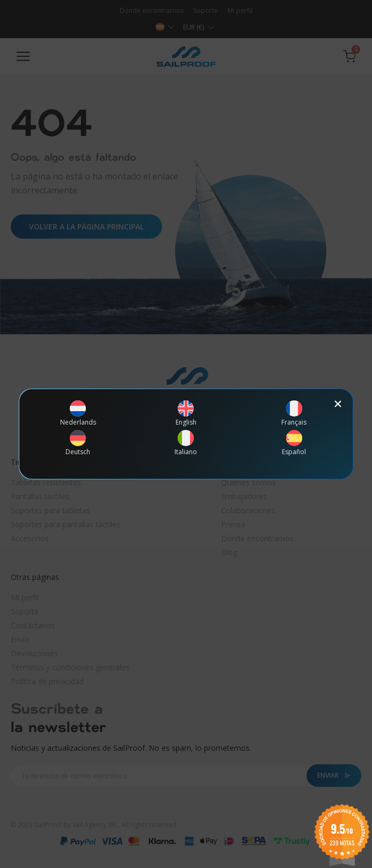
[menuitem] (78, 413)
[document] (186, 434)
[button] (338, 404)
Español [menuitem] (294, 452)
